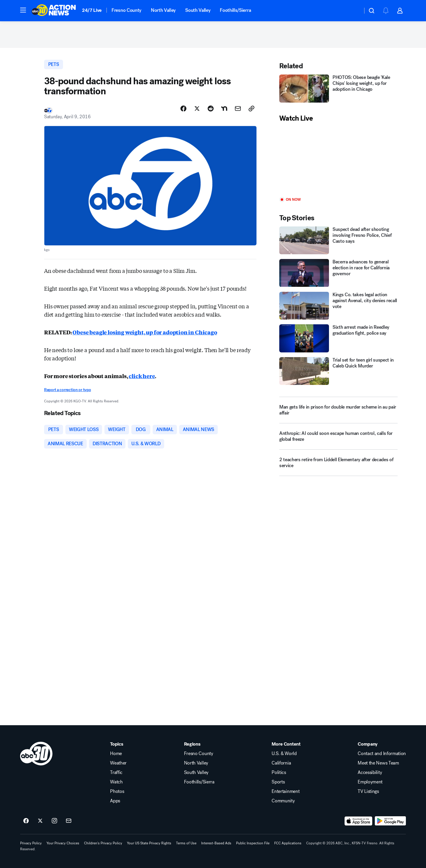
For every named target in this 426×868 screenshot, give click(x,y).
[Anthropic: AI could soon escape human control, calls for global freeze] (338, 439)
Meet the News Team (378, 763)
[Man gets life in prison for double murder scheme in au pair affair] (338, 410)
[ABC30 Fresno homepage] (54, 11)
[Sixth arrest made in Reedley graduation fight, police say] (338, 338)
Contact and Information (382, 754)
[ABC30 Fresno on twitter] (40, 821)
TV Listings (368, 791)
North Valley (163, 10)
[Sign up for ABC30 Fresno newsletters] (69, 821)
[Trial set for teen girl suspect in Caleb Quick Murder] (338, 371)
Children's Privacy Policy (103, 843)
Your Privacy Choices (63, 843)
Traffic (116, 773)
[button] (23, 10)
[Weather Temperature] (353, 11)
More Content (286, 744)
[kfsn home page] (36, 754)
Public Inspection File (253, 843)
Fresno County (126, 10)
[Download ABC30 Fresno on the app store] (359, 821)
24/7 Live (92, 10)
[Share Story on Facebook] (183, 108)
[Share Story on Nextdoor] (224, 108)
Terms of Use (186, 843)
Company (368, 744)
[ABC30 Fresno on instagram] (54, 821)
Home (116, 754)
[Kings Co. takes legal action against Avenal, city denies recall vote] (338, 306)
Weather (118, 763)
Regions (192, 744)
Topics (117, 744)
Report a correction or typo (67, 390)
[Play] (338, 160)
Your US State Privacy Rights (149, 843)
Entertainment (285, 791)
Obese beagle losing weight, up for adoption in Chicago (145, 332)
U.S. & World (284, 754)
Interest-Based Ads (216, 843)
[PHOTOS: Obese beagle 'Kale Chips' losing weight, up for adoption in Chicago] (338, 89)
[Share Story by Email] (238, 108)
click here (142, 376)
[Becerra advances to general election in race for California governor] (338, 273)
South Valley (198, 10)
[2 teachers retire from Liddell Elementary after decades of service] (338, 465)
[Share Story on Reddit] (211, 108)
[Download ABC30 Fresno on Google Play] (390, 821)
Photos (117, 791)
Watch (116, 782)
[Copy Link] (251, 108)
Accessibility (370, 773)
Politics (279, 773)
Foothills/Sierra (235, 10)
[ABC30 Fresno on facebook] (26, 821)
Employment (370, 782)
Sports (278, 782)
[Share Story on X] (197, 108)
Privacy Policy (31, 843)
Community (283, 801)
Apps (115, 801)
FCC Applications (288, 843)
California (281, 763)
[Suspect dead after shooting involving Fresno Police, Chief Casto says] (338, 241)
